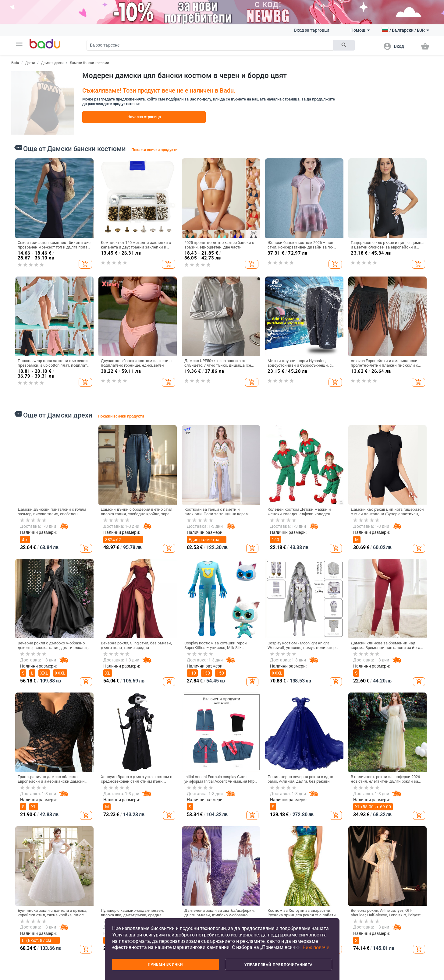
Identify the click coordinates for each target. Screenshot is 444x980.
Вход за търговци (312, 30)
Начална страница (144, 117)
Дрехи (30, 63)
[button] (19, 44)
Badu (15, 63)
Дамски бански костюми (89, 63)
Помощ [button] (360, 30)
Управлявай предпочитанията (279, 965)
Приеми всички (165, 964)
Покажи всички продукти (154, 150)
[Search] (210, 45)
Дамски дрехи (52, 63)
